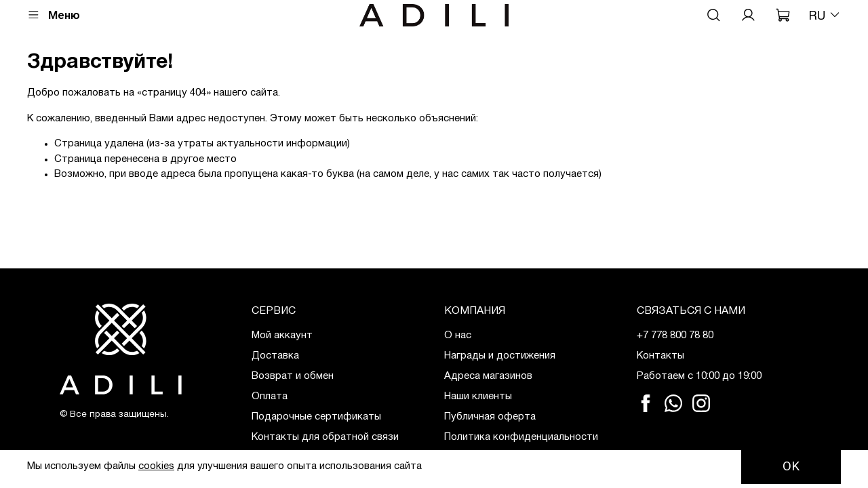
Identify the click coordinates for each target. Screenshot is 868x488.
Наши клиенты (478, 396)
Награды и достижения (500, 356)
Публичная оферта (490, 417)
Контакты (660, 356)
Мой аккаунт (282, 335)
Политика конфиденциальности (521, 437)
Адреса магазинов (488, 376)
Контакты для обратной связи (325, 437)
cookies (156, 466)
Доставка (275, 356)
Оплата (270, 396)
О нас (458, 335)
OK (791, 466)
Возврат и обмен (293, 376)
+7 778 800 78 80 (675, 335)
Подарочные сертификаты (316, 417)
